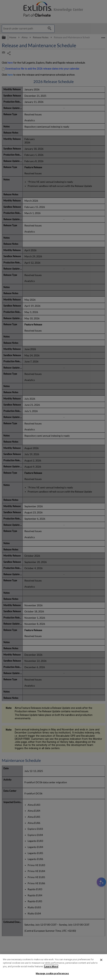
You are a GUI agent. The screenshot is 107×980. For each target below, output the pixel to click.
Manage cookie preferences (52, 973)
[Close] (101, 960)
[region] (53, 967)
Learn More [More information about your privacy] (51, 966)
